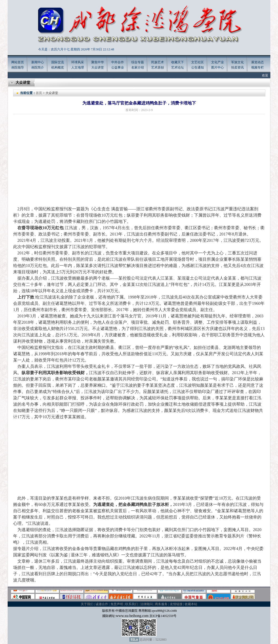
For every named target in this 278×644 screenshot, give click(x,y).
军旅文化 (237, 62)
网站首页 (18, 62)
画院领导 (18, 67)
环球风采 (78, 62)
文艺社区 (198, 62)
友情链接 (176, 604)
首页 (39, 93)
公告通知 (198, 67)
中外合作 (118, 62)
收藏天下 (178, 62)
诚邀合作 (102, 604)
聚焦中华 (98, 62)
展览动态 (257, 62)
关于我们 (87, 604)
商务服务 (161, 604)
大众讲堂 (98, 67)
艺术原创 (158, 67)
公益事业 (118, 67)
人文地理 (78, 67)
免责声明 (117, 604)
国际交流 (58, 62)
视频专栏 (257, 67)
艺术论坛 (178, 67)
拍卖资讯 (237, 67)
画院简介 (38, 67)
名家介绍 (138, 67)
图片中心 (218, 67)
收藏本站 (191, 604)
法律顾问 (146, 604)
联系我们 (132, 604)
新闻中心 (38, 62)
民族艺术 (158, 62)
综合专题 (138, 62)
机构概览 (58, 67)
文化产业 (218, 62)
